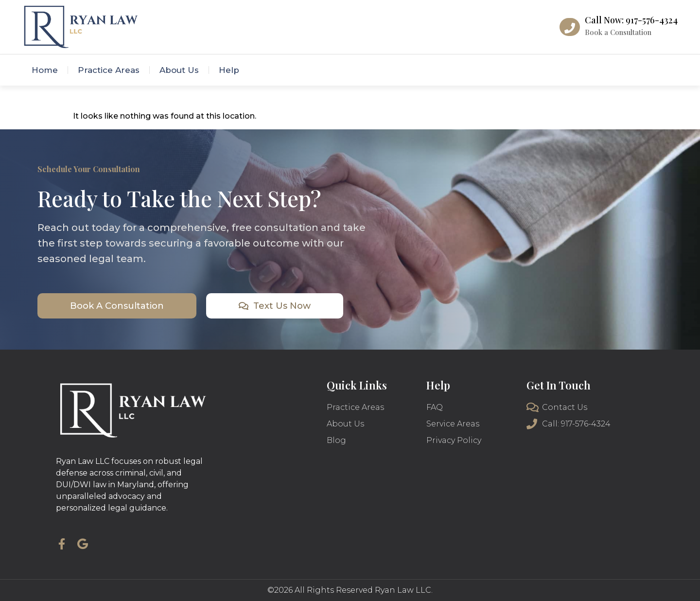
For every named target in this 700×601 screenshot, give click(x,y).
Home (45, 70)
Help (229, 70)
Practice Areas (109, 70)
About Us (179, 70)
